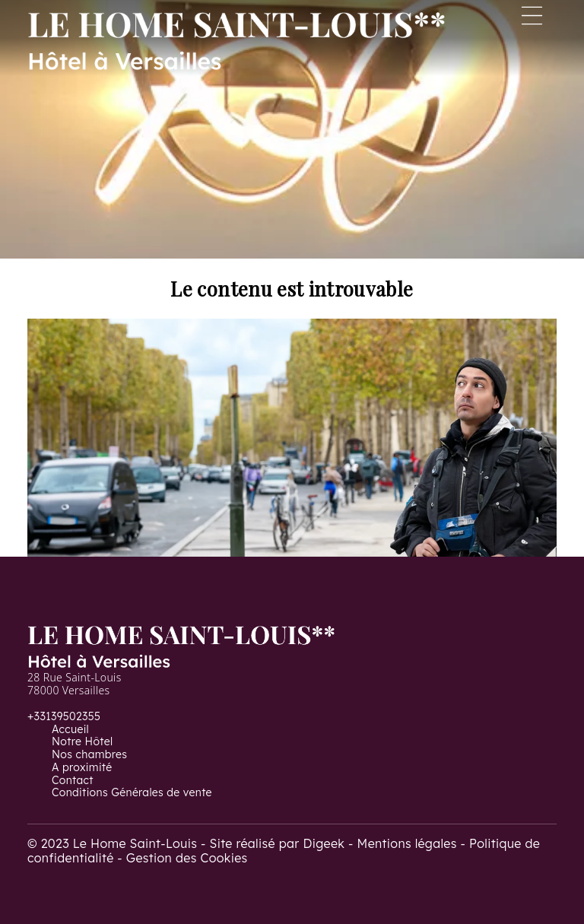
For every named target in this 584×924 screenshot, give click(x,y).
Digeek (324, 843)
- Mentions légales (404, 843)
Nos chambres (89, 754)
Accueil (70, 729)
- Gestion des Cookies (182, 858)
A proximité (82, 767)
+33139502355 (64, 716)
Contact (73, 780)
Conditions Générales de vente (132, 792)
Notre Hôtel (82, 741)
